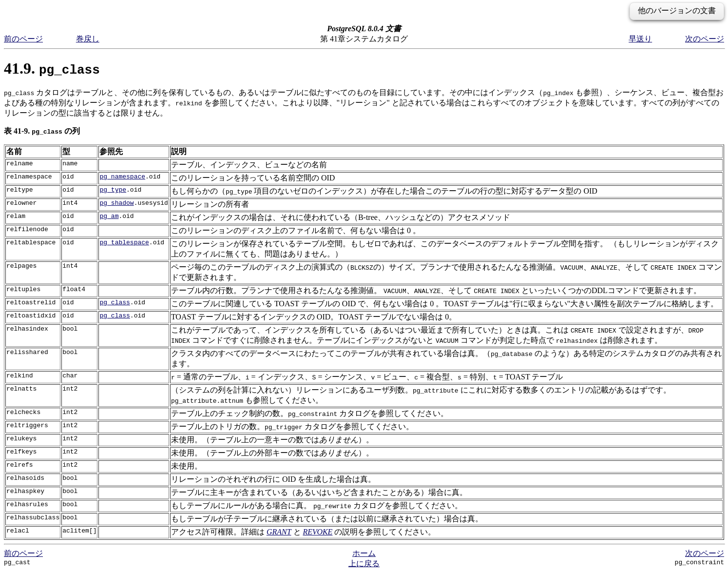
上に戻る (364, 563)
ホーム (364, 553)
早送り (640, 39)
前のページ (23, 39)
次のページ (705, 39)
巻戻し (88, 39)
